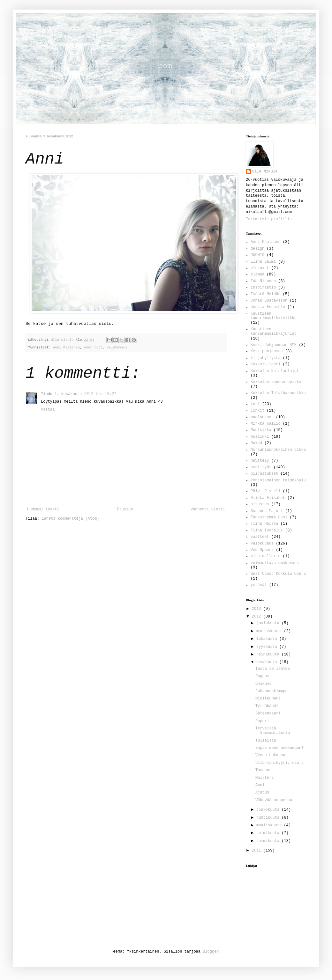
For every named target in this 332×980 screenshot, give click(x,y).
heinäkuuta (269, 655)
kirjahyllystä (266, 358)
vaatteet (260, 537)
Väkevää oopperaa (274, 800)
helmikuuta (269, 833)
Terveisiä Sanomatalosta (273, 731)
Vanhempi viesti (208, 509)
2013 (258, 609)
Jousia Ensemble (268, 307)
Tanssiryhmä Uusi (269, 517)
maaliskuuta (270, 825)
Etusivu (125, 509)
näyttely (260, 461)
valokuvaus (117, 347)
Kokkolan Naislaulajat (275, 371)
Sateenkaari (268, 713)
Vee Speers (262, 550)
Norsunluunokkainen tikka (278, 450)
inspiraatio (263, 288)
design (257, 249)
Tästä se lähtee (273, 669)
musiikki (260, 437)
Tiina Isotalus (267, 530)
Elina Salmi (263, 262)
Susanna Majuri (267, 511)
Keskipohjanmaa (267, 351)
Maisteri (265, 778)
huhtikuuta (269, 818)
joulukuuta (269, 623)
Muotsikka (261, 430)
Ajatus (262, 793)
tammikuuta (269, 841)
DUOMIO (257, 255)
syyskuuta (268, 647)
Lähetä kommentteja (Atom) (70, 519)
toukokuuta (269, 810)
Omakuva (263, 684)
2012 (258, 617)
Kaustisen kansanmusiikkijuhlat (274, 332)
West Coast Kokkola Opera (278, 574)
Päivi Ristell (266, 491)
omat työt (93, 347)
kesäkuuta (268, 662)
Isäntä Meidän (266, 294)
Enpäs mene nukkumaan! (279, 748)
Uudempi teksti (43, 509)
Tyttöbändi (267, 706)
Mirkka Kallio (266, 424)
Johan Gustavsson (269, 301)
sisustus (260, 504)
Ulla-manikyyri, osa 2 (279, 763)
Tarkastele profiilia (269, 219)
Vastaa (48, 410)
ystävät (259, 585)
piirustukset (264, 474)
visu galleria (266, 556)
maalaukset (262, 417)
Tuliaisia (266, 741)
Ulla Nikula (265, 172)
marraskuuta (270, 631)
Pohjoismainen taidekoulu (278, 480)
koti (255, 404)
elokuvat (260, 268)
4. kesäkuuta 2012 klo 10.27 (85, 394)
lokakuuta (268, 639)
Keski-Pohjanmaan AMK (274, 345)
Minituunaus (268, 698)
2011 (258, 851)
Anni (260, 785)
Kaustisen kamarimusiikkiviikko (274, 316)
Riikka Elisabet (268, 498)
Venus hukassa (270, 755)
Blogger (211, 952)
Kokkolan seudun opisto (276, 382)
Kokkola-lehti (266, 364)
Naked (256, 443)
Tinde (47, 394)
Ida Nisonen (263, 281)
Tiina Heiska (264, 524)
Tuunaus (263, 770)
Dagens (262, 676)
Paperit (263, 721)
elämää (257, 274)
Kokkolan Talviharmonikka (278, 393)
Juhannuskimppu (272, 691)
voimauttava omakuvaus (275, 563)
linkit (257, 411)
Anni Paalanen (66, 347)
